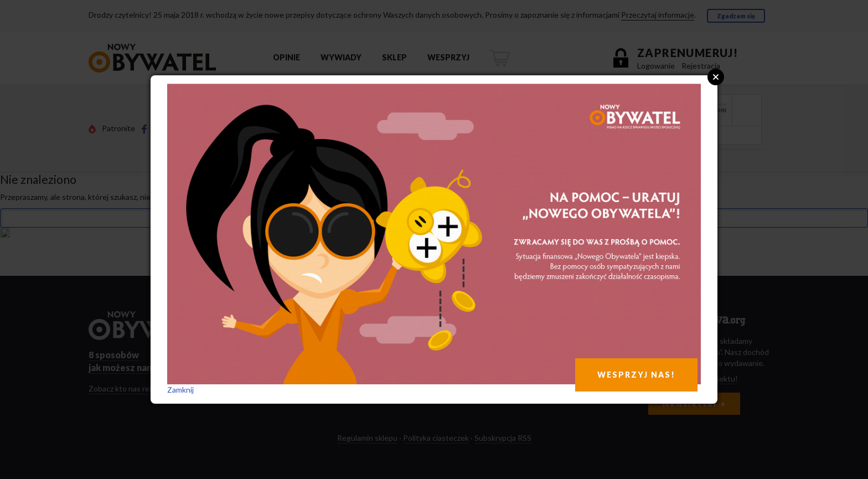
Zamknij (180, 390)
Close (716, 77)
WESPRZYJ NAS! (636, 375)
